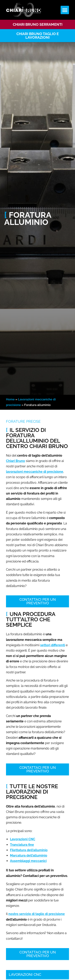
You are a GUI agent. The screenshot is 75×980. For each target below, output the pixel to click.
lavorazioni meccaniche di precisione (35, 472)
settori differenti (53, 645)
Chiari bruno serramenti (38, 24)
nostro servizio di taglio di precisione (37, 914)
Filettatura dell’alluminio (29, 850)
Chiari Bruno (15, 461)
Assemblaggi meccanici (28, 861)
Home (10, 399)
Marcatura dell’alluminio (29, 855)
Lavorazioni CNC (23, 839)
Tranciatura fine (22, 845)
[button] (65, 10)
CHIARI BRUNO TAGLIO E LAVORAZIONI (38, 36)
